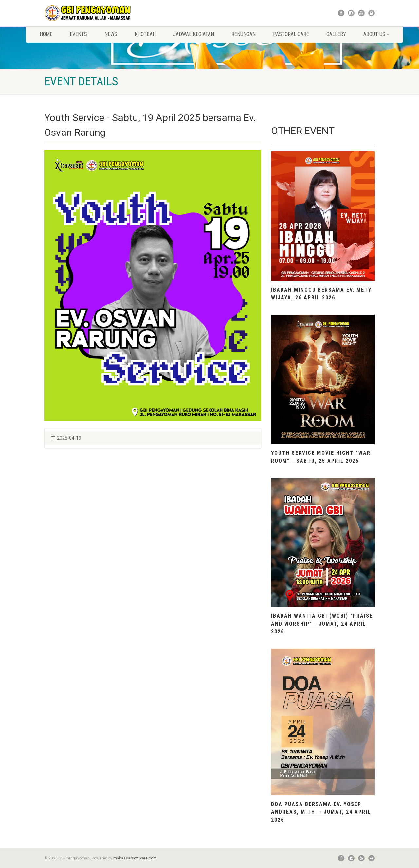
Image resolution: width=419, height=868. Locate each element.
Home (46, 34)
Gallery (336, 34)
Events (78, 34)
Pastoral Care (291, 34)
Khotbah (145, 34)
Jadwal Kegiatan (194, 34)
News (111, 34)
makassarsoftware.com (135, 858)
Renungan (244, 34)
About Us (376, 34)
